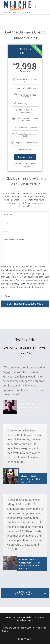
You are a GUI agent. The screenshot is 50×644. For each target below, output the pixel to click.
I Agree (7, 296)
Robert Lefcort (28, 559)
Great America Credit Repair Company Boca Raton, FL (30, 565)
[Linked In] (31, 639)
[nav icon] (43, 7)
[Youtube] (28, 639)
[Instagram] (25, 639)
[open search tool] (35, 7)
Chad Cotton (26, 404)
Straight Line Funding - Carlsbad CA (31, 409)
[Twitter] (22, 639)
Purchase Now (25, 157)
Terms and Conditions (12, 628)
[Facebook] (19, 639)
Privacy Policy (19, 284)
